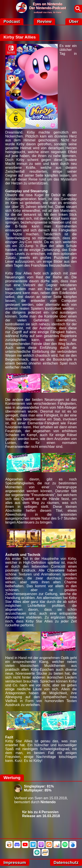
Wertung (12, 778)
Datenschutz (66, 862)
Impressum (15, 862)
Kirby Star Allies (20, 37)
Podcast (12, 21)
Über (74, 21)
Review (44, 21)
